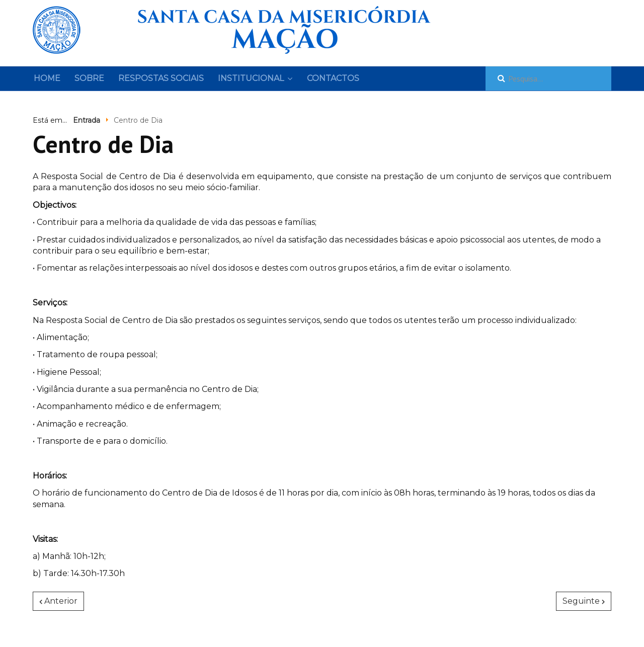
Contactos (333, 78)
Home (47, 78)
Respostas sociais (161, 78)
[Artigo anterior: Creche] (58, 601)
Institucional (251, 78)
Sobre (89, 78)
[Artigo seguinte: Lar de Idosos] (584, 601)
